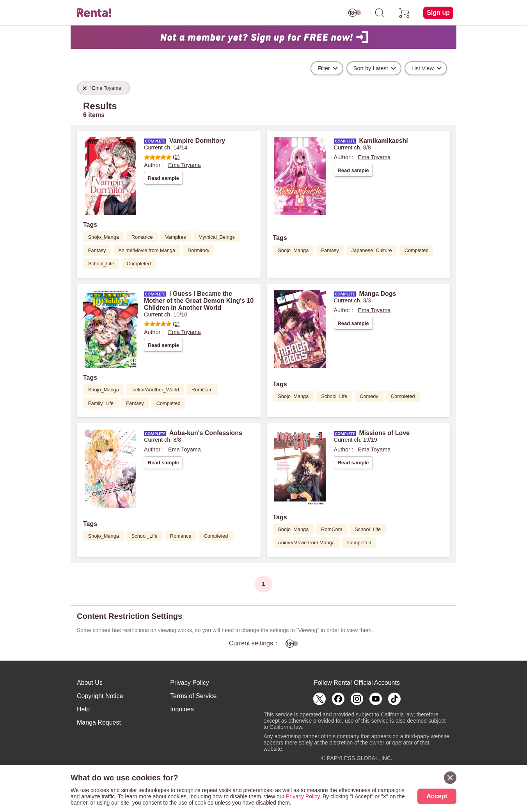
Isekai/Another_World (155, 390)
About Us (90, 683)
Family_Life (101, 403)
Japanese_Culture (372, 250)
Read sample (163, 178)
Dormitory (198, 250)
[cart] (405, 13)
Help (83, 709)
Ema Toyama (185, 165)
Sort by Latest (371, 68)
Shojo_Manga (104, 237)
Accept (437, 796)
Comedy (369, 396)
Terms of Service (193, 696)
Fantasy (97, 250)
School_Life (101, 264)
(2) (162, 157)
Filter (324, 68)
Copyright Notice (100, 696)
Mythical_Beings (217, 237)
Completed (139, 264)
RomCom (202, 390)
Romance (142, 237)
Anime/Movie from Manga (147, 250)
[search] (380, 13)
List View (423, 68)
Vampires (176, 237)
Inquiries (182, 709)
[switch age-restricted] (355, 13)
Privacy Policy (190, 683)
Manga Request (99, 722)
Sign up (438, 13)
